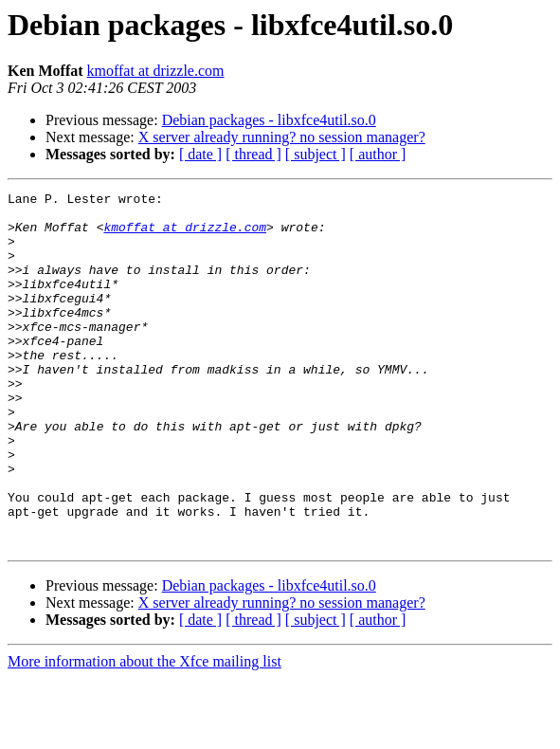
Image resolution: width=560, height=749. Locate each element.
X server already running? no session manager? (282, 137)
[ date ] (200, 154)
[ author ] (378, 154)
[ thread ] (253, 154)
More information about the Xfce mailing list (145, 732)
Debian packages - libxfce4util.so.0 (269, 120)
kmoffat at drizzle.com (156, 71)
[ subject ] (316, 154)
